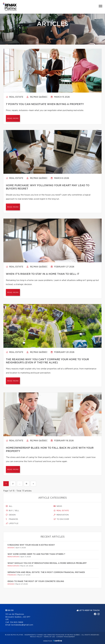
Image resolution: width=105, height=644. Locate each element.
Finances (12, 519)
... (20, 484)
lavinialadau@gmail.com (22, 625)
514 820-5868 (17, 622)
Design (11, 515)
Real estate (15, 97)
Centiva (58, 641)
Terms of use (49, 637)
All (9, 506)
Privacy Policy (36, 637)
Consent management (66, 637)
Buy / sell (13, 511)
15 (27, 484)
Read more (13, 118)
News (58, 506)
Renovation (61, 515)
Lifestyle (12, 523)
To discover (61, 519)
